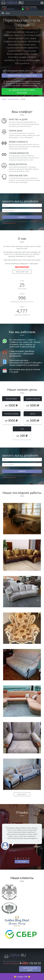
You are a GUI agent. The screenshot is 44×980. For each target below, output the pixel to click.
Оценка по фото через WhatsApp (22, 91)
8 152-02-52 (8, 9)
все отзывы (22, 862)
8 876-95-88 (29, 9)
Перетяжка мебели (13, 99)
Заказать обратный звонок (30, 969)
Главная (4, 99)
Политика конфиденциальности (13, 963)
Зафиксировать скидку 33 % (22, 76)
